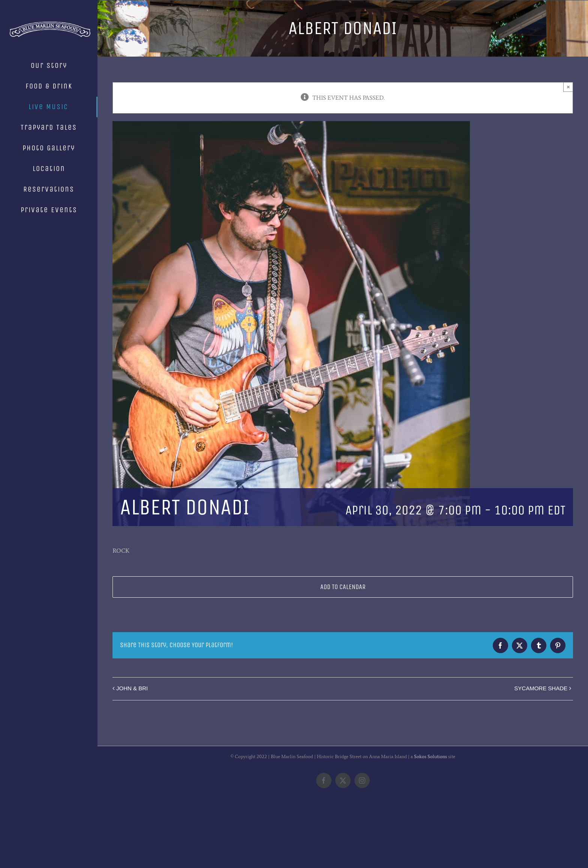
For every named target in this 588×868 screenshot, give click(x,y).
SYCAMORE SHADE (541, 688)
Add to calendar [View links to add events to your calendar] (343, 587)
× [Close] (568, 87)
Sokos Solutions (430, 818)
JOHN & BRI (132, 688)
